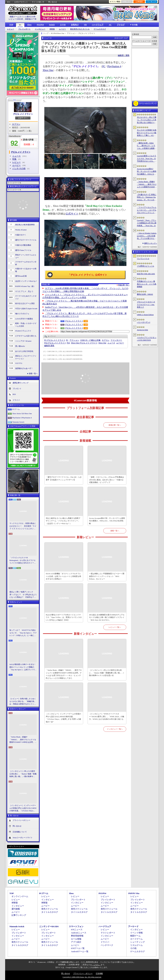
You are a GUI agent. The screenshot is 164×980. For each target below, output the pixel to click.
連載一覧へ (33, 373)
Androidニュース (79, 933)
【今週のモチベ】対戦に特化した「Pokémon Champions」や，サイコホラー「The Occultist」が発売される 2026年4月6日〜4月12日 (147, 197)
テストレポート (108, 933)
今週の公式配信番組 (23, 245)
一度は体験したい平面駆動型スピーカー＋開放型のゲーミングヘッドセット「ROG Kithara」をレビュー (107, 576)
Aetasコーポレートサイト (23, 837)
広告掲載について (20, 832)
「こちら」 (96, 965)
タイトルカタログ (50, 912)
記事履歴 (139, 2)
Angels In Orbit (142, 330)
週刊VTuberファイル (23, 250)
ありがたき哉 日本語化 (24, 351)
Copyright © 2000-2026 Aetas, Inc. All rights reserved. (82, 977)
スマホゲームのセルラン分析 (26, 263)
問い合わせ (53, 2)
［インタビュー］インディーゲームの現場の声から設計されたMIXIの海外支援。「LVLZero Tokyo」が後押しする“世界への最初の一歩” (23, 808)
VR (85, 25)
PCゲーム (16, 409)
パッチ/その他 (19, 168)
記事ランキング (19, 915)
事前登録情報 (77, 936)
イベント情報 (136, 933)
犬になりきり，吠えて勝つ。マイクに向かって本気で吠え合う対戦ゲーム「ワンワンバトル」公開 (147, 120)
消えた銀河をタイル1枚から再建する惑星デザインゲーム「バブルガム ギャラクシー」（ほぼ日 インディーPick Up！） (63, 521)
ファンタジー (116, 340)
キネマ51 (19, 363)
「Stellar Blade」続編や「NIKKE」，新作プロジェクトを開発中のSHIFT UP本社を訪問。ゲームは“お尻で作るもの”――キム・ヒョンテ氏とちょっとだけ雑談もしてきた (23, 740)
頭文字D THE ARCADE (146, 274)
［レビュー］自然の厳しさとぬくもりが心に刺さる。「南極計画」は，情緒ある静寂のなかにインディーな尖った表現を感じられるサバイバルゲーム (23, 701)
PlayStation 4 (114, 66)
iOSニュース (77, 929)
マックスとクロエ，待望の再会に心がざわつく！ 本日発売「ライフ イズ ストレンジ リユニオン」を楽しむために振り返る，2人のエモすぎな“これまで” (23, 526)
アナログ (121, 25)
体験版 (52, 29)
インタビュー (40, 29)
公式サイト (72, 214)
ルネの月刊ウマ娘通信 (24, 319)
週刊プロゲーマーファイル (26, 240)
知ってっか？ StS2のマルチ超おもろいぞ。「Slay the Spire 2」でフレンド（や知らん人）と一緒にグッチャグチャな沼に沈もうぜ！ (23, 633)
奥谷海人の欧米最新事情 (25, 225)
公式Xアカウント (21, 2)
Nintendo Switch (18, 422)
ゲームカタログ (100, 29)
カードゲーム (136, 939)
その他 (133, 948)
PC (20, 25)
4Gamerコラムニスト (23, 331)
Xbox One (48, 70)
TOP (11, 25)
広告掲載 (99, 973)
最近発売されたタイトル (80, 29)
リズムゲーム (136, 945)
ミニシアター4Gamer (23, 341)
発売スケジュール (50, 909)
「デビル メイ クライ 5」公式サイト (88, 275)
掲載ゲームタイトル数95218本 (23, 17)
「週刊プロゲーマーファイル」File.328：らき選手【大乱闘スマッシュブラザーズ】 (64, 478)
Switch (52, 25)
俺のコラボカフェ (22, 314)
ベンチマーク (107, 945)
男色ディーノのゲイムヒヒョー (26, 256)
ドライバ (16, 400)
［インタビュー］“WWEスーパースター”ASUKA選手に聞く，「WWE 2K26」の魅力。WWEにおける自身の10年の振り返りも (107, 716)
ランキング (152, 2)
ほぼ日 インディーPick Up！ (26, 281)
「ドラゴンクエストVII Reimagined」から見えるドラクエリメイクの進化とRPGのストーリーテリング (23, 560)
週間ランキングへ (151, 243)
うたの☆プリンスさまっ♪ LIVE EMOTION (147, 339)
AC (110, 25)
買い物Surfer (20, 346)
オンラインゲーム (20, 896)
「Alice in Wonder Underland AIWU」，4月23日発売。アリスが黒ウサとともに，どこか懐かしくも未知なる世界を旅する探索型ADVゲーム (147, 236)
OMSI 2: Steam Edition (145, 315)
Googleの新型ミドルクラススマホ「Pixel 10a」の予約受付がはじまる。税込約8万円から (147, 159)
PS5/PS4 (40, 25)
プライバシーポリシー (21, 820)
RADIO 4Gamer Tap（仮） (25, 286)
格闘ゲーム (135, 936)
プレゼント (17, 389)
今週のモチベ (20, 235)
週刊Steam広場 (21, 276)
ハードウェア (98, 25)
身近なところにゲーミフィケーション (26, 357)
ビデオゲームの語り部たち (26, 336)
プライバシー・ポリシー (83, 973)
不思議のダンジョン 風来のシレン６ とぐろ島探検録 (147, 284)
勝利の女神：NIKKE (145, 294)
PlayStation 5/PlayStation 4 (22, 418)
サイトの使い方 (38, 2)
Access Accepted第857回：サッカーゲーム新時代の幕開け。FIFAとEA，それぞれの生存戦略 (107, 521)
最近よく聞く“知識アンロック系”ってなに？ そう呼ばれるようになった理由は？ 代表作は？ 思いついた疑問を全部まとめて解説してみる (23, 595)
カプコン (16, 124)
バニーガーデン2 (144, 322)
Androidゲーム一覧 (80, 951)
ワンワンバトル (143, 259)
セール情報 (76, 939)
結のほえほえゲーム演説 (25, 303)
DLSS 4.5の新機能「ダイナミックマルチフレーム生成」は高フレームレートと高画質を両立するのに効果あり (63, 576)
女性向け (75, 25)
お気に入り (127, 2)
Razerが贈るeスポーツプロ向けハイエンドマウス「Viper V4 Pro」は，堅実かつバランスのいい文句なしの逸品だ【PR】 (64, 617)
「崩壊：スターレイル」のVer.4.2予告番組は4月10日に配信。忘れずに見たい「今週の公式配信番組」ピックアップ (107, 480)
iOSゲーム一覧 (78, 948)
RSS (9, 2)
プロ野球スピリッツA (146, 266)
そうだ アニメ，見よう (24, 291)
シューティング (137, 942)
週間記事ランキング (21, 383)
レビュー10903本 (16, 19)
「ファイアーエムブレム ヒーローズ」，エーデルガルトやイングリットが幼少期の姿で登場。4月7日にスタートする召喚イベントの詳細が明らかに (147, 210)
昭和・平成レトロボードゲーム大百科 (26, 325)
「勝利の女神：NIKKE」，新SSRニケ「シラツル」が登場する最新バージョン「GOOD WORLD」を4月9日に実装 (147, 146)
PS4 (68, 343)
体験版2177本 (31, 19)
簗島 (49, 346)
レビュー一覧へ (115, 627)
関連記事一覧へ (124, 285)
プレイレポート (24, 29)
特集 (14, 159)
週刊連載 (16, 909)
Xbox (29, 25)
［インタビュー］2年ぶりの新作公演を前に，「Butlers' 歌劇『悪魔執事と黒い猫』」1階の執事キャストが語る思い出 (23, 774)
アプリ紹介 (76, 942)
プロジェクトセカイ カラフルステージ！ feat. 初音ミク (146, 304)
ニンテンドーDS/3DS (49, 926)
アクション (74, 340)
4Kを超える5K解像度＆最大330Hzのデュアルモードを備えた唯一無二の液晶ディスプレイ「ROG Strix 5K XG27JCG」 (107, 617)
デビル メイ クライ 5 (23, 114)
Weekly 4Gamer (21, 230)
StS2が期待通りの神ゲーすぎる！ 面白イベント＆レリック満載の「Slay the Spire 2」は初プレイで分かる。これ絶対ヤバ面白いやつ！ (23, 667)
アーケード (133, 926)
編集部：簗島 (124, 55)
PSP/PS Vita (134, 893)
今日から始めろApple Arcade (26, 308)
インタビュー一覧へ (115, 729)
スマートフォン (76, 926)
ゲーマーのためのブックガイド (26, 297)
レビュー (11, 29)
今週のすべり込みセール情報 (26, 270)
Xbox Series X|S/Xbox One (22, 413)
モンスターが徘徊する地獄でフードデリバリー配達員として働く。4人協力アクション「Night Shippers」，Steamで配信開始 (147, 133)
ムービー (62, 29)
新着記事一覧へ (115, 425)
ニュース (16, 156)
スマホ (63, 25)
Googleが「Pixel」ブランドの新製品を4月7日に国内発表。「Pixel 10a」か (147, 223)
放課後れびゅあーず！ (24, 368)
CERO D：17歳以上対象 (90, 340)
